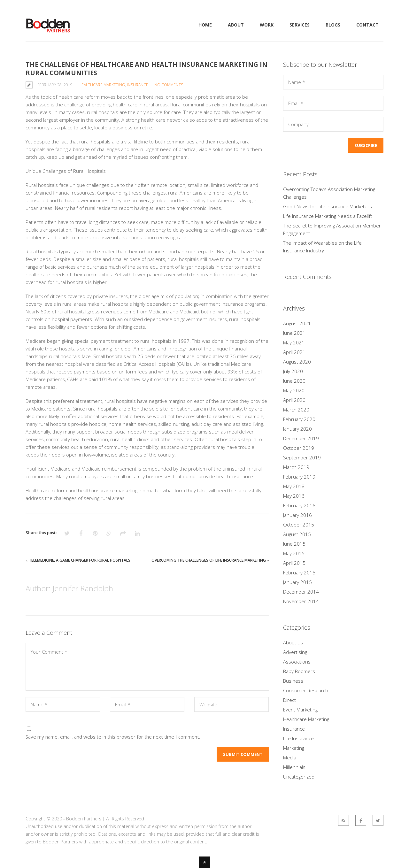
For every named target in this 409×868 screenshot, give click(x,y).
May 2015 (294, 553)
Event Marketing (300, 710)
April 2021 (294, 352)
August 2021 (297, 323)
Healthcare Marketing (102, 85)
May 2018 (294, 486)
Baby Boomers (299, 671)
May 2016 (294, 496)
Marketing (294, 748)
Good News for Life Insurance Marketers (328, 206)
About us (293, 642)
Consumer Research (306, 690)
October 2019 (299, 448)
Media (290, 757)
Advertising (295, 652)
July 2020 (293, 371)
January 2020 (297, 429)
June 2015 (294, 544)
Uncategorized (299, 777)
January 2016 (297, 515)
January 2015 (297, 582)
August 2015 (297, 534)
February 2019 (299, 477)
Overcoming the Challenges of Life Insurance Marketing (209, 560)
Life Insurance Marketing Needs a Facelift (328, 216)
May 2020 (294, 390)
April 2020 (294, 400)
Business (293, 681)
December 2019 (301, 438)
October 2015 (299, 525)
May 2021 (294, 342)
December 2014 (301, 592)
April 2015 (294, 563)
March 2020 (296, 410)
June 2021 (294, 333)
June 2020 (294, 381)
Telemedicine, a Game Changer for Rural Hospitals (80, 560)
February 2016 (299, 505)
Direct (289, 700)
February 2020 (299, 419)
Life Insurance (298, 738)
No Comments (169, 85)
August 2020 (297, 362)
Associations (297, 662)
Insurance (138, 85)
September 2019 (302, 457)
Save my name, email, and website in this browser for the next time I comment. (113, 737)
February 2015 (299, 572)
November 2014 (301, 601)
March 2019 (296, 467)
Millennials (294, 767)
